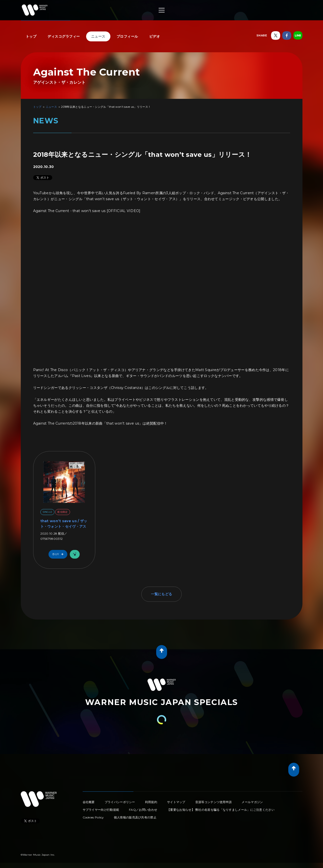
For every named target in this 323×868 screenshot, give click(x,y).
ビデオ (155, 36)
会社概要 (89, 802)
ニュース (98, 36)
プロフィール (127, 36)
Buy (59, 554)
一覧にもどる (162, 594)
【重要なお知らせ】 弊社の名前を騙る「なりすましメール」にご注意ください (221, 810)
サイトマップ (176, 802)
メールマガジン (252, 802)
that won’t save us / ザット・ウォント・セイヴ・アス (64, 524)
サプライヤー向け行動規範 (101, 810)
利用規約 (151, 802)
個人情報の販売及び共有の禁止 (135, 817)
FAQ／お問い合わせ (143, 810)
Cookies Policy (93, 817)
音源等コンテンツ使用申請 (214, 802)
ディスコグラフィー (64, 36)
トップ (31, 36)
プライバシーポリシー (120, 802)
